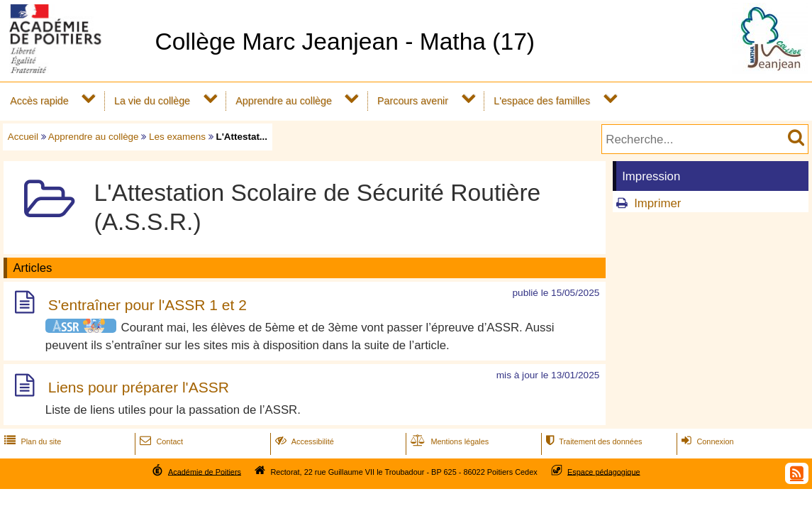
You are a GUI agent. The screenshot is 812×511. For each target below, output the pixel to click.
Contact (160, 441)
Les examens (177, 137)
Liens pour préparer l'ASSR (139, 388)
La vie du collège (152, 101)
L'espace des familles (542, 101)
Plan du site (31, 441)
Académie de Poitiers (205, 471)
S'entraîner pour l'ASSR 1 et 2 (148, 305)
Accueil (23, 137)
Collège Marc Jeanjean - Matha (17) (345, 42)
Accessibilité (303, 441)
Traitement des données (593, 441)
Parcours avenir (413, 101)
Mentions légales (448, 441)
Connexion (706, 441)
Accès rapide (39, 101)
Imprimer (657, 203)
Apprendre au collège (284, 101)
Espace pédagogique (604, 471)
